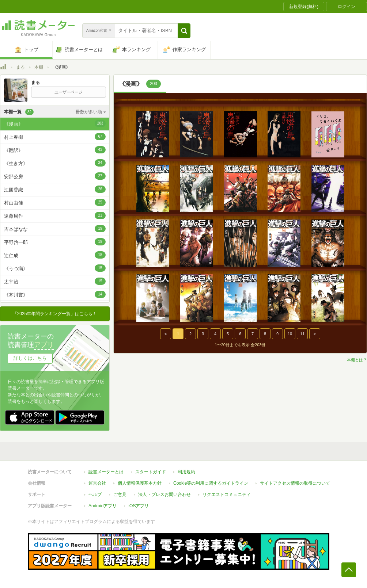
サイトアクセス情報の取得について (295, 483)
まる (20, 67)
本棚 (39, 67)
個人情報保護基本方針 (140, 483)
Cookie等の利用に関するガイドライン (211, 483)
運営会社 (97, 483)
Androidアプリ (103, 506)
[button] (184, 31)
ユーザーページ (69, 92)
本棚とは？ (357, 360)
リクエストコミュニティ (227, 495)
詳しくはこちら (30, 358)
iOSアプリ (139, 506)
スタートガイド (151, 472)
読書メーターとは (106, 472)
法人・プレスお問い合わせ (164, 495)
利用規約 (186, 472)
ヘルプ (95, 495)
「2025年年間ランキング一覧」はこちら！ (55, 314)
